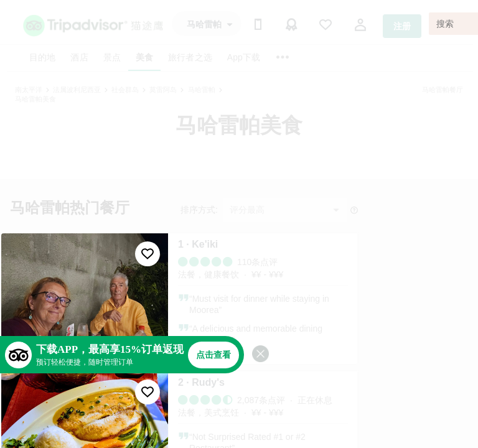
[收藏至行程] (148, 254)
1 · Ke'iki (198, 244)
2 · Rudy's (201, 382)
